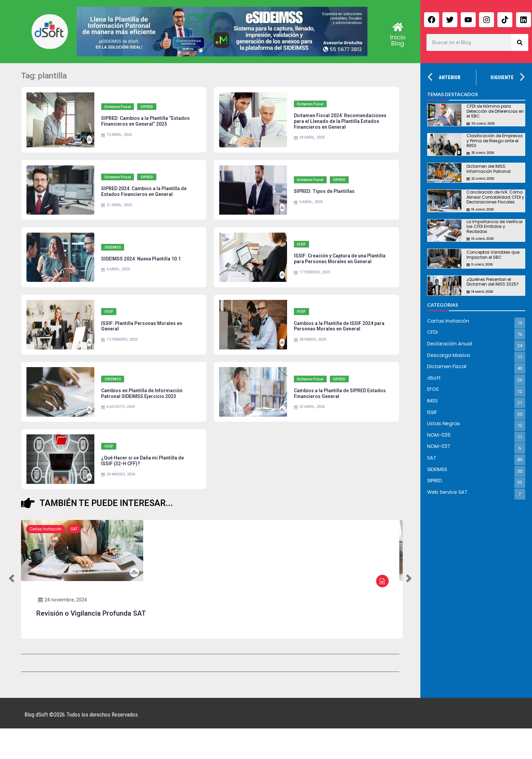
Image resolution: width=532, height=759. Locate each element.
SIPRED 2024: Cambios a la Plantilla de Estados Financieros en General (146, 202)
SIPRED (150, 111)
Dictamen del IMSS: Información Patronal (489, 169)
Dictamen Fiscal (120, 111)
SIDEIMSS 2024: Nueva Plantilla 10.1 (143, 275)
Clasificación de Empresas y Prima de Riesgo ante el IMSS (495, 141)
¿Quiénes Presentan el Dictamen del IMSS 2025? (493, 282)
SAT (74, 560)
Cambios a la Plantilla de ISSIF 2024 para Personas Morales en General (335, 349)
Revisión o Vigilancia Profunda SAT (91, 644)
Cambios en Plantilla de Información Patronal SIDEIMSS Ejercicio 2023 (144, 419)
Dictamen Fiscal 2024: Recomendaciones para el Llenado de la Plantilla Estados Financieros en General (340, 126)
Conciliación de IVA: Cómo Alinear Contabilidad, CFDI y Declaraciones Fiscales (495, 197)
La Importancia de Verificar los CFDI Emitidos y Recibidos (495, 227)
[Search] (520, 42)
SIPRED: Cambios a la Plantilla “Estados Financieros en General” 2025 (147, 126)
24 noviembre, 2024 (62, 630)
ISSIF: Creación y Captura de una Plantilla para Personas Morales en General (334, 275)
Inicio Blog (398, 40)
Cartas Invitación (45, 560)
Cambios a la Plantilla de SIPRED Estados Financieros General (331, 419)
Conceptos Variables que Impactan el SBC (493, 255)
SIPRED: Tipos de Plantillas (326, 202)
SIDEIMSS (115, 264)
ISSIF (303, 258)
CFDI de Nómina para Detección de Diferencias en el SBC (495, 111)
